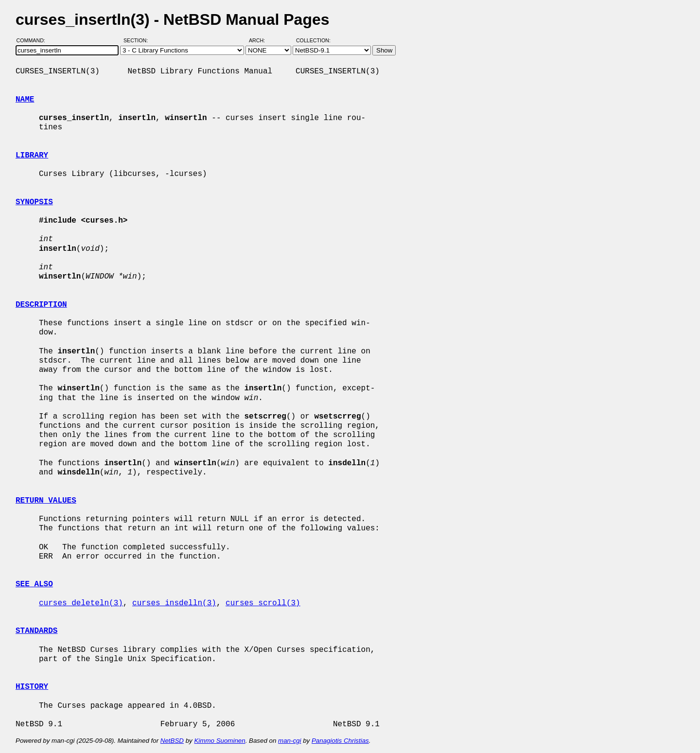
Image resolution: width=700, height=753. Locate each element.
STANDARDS (36, 631)
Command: (34, 40)
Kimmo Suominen (219, 741)
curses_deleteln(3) (81, 603)
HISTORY (32, 687)
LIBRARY (32, 156)
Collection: (313, 40)
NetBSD (172, 741)
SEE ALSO (34, 584)
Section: (138, 40)
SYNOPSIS (34, 202)
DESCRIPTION (41, 305)
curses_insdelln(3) (174, 603)
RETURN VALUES (46, 501)
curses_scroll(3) (263, 603)
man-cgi (289, 741)
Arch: (261, 40)
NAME (25, 100)
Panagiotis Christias (340, 741)
